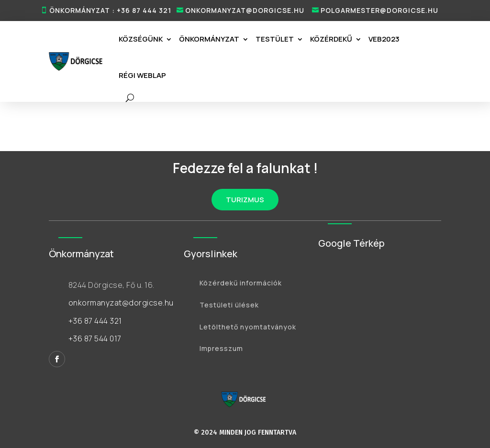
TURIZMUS (245, 200)
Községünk (141, 39)
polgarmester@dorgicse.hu (379, 10)
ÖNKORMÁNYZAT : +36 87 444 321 (110, 10)
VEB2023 (384, 39)
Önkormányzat (209, 39)
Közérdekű (331, 39)
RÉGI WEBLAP (142, 75)
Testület (275, 39)
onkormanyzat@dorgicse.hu (245, 10)
